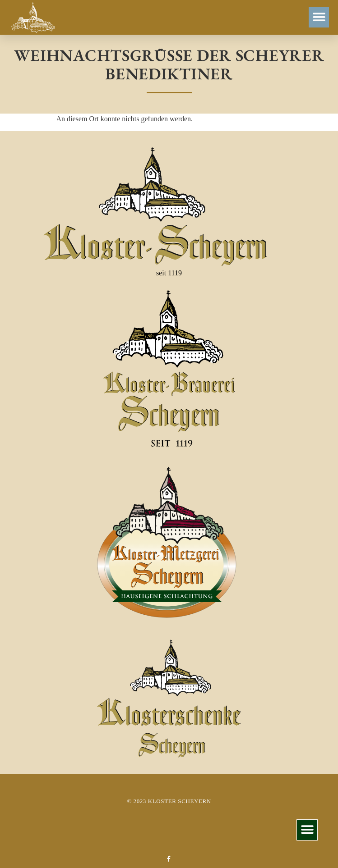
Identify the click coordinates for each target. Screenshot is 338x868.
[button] (319, 17)
